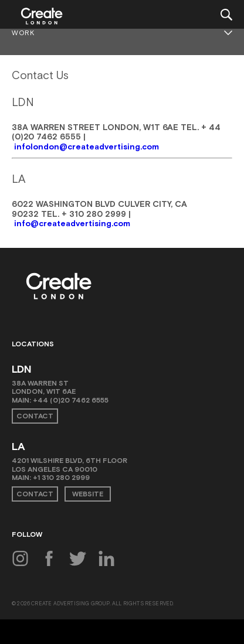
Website (88, 494)
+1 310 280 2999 (61, 478)
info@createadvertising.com (72, 223)
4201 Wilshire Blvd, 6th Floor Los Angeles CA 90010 (70, 465)
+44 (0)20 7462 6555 (71, 400)
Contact (35, 416)
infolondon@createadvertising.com (87, 146)
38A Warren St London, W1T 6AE (44, 387)
